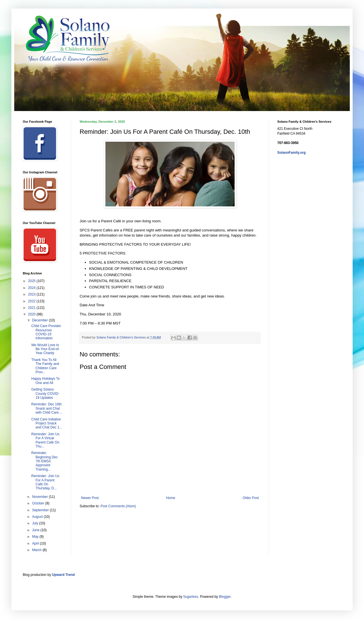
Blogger (225, 597)
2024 (32, 288)
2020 (32, 314)
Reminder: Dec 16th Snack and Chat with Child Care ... (47, 408)
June (36, 530)
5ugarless (191, 597)
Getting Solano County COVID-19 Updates (45, 394)
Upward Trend (63, 575)
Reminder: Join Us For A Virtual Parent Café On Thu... (45, 440)
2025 (32, 281)
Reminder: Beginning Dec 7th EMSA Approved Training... (45, 461)
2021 (32, 308)
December (41, 320)
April (36, 543)
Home (171, 498)
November (41, 497)
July (36, 523)
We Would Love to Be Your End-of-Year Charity (45, 349)
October (39, 503)
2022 (32, 301)
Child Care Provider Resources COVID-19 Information (46, 332)
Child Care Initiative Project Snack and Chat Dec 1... (47, 423)
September (41, 510)
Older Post (251, 498)
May (36, 537)
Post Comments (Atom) (118, 506)
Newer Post (90, 498)
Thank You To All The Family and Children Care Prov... (45, 366)
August (38, 517)
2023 (32, 294)
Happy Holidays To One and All (45, 381)
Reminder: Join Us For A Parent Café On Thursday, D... (45, 482)
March (37, 550)
